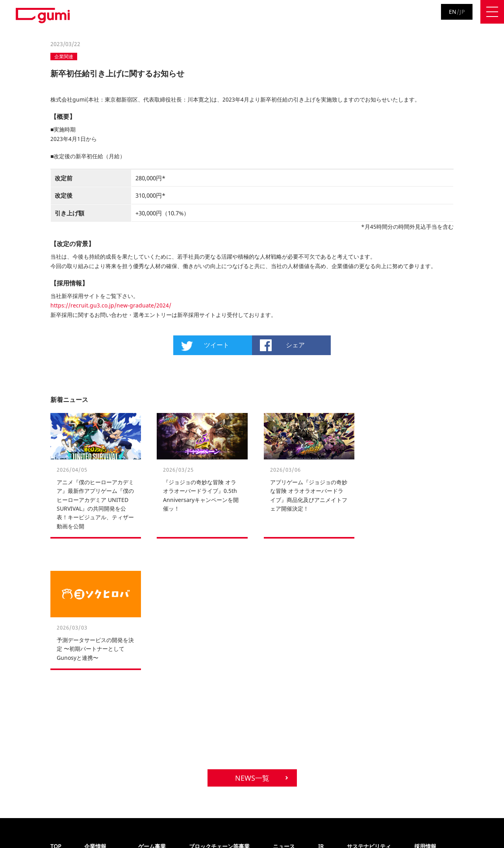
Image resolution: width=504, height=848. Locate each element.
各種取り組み (100, 735)
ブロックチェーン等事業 (219, 715)
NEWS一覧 (252, 646)
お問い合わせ (141, 827)
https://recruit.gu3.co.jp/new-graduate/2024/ (111, 305)
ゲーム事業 (152, 715)
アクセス (94, 745)
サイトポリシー (93, 827)
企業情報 (95, 715)
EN (453, 12)
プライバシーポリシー (36, 827)
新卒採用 (424, 735)
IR (321, 715)
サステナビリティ (369, 715)
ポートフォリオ (207, 725)
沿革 (89, 725)
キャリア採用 (430, 725)
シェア (295, 345)
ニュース (284, 715)
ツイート (217, 345)
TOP (56, 715)
